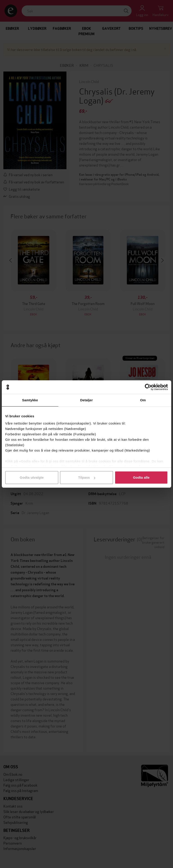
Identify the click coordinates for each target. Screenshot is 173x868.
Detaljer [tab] (86, 400)
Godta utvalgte (32, 477)
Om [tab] (143, 400)
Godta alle (141, 477)
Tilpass (87, 477)
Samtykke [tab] (30, 400)
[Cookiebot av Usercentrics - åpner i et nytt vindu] (148, 387)
